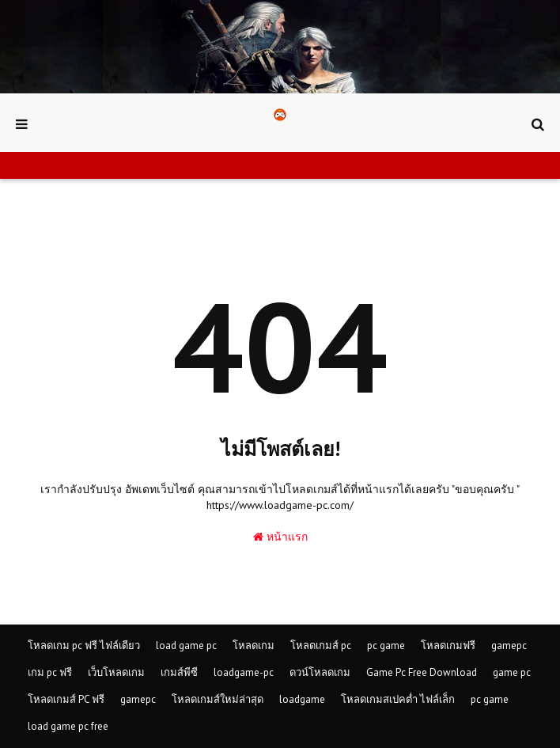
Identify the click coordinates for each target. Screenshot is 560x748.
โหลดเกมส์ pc (321, 645)
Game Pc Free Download (422, 672)
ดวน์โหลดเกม (320, 672)
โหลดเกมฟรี (448, 645)
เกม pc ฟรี (50, 672)
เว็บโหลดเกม (116, 672)
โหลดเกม (254, 645)
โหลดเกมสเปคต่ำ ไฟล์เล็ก (398, 699)
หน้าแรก (280, 537)
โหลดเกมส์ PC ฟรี (66, 699)
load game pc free (68, 726)
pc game (386, 645)
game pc (512, 672)
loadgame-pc (244, 672)
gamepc (509, 645)
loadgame (302, 699)
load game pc (186, 645)
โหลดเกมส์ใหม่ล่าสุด (218, 699)
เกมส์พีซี (179, 672)
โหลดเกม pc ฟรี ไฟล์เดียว (84, 645)
